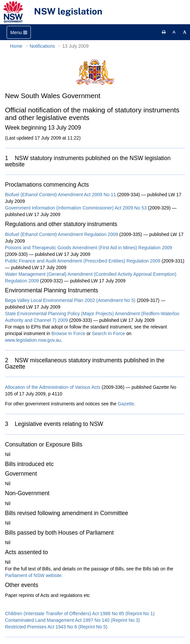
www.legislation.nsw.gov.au (33, 340)
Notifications (42, 46)
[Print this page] (164, 32)
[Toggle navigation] (19, 32)
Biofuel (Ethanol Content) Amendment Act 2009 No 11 (61, 195)
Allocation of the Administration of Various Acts (53, 387)
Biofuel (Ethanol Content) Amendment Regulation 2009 (62, 234)
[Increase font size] (185, 32)
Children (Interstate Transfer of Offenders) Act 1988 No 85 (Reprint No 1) (80, 614)
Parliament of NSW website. (34, 575)
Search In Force (108, 333)
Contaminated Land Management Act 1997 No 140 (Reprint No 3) (72, 620)
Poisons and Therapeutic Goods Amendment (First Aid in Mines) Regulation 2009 (89, 248)
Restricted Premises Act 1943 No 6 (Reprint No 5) (56, 627)
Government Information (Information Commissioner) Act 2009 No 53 (76, 208)
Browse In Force (68, 333)
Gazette (126, 404)
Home (16, 46)
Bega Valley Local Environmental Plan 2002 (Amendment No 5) (70, 300)
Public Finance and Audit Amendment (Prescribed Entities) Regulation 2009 (83, 261)
